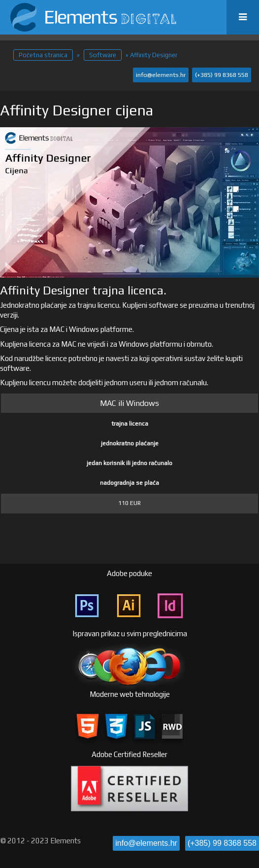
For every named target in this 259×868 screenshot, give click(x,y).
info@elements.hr (161, 75)
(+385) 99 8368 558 (222, 75)
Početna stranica (43, 55)
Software (103, 55)
